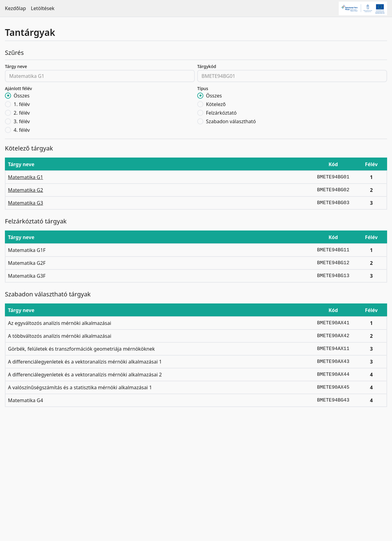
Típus (203, 88)
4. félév (22, 130)
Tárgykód (207, 66)
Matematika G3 (26, 203)
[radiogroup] (100, 113)
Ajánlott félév (18, 88)
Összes (21, 96)
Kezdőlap (15, 8)
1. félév (22, 104)
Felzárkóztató (221, 113)
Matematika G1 (26, 177)
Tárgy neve (16, 66)
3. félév (22, 121)
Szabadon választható (231, 121)
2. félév (22, 113)
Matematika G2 (26, 190)
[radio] (8, 96)
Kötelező (216, 104)
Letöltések (43, 8)
